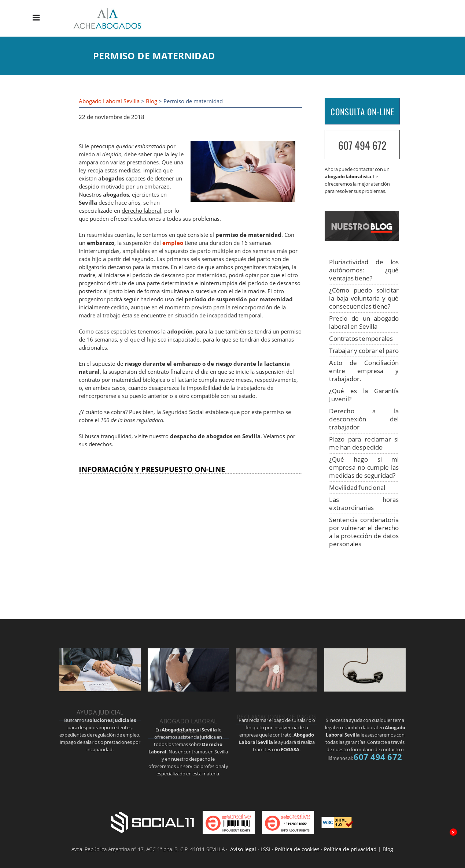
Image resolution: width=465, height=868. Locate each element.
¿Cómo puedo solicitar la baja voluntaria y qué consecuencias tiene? (364, 298)
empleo (173, 243)
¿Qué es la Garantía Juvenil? (364, 395)
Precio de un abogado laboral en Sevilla (364, 322)
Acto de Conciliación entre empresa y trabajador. (364, 371)
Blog (152, 101)
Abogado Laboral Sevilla (109, 101)
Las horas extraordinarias (364, 504)
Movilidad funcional (357, 487)
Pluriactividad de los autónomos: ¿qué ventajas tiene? (364, 270)
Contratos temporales (361, 338)
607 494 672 (362, 145)
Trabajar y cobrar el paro (364, 351)
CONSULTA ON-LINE (362, 112)
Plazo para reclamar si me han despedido (364, 443)
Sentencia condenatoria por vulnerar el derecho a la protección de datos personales (364, 532)
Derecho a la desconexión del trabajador (364, 419)
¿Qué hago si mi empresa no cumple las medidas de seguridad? (364, 467)
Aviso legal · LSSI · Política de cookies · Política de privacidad (303, 849)
